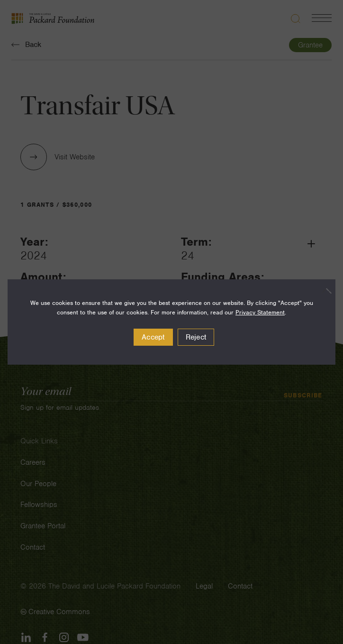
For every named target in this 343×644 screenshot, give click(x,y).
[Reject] (324, 291)
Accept (153, 337)
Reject (196, 337)
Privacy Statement (260, 312)
